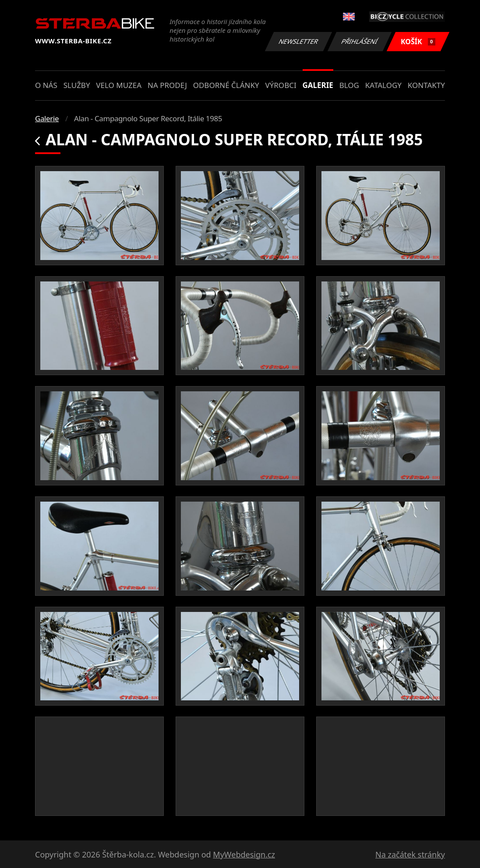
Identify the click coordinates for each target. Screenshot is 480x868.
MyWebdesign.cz (244, 854)
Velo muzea (119, 85)
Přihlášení (359, 41)
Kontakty (426, 85)
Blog (349, 85)
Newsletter (298, 41)
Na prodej (167, 85)
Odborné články (226, 85)
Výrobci (281, 85)
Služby (77, 85)
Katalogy (383, 85)
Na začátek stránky (410, 854)
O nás (46, 85)
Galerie (318, 85)
